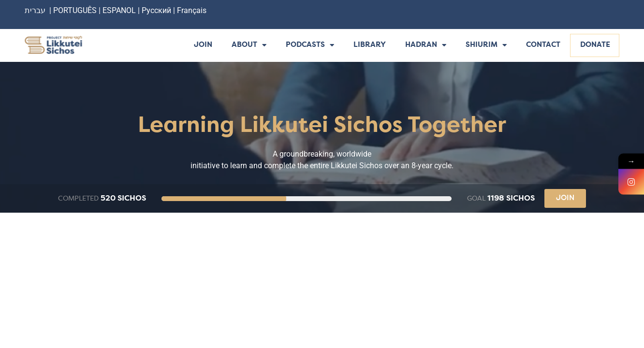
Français (192, 10)
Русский (157, 10)
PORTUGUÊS (75, 10)
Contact (543, 45)
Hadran (426, 46)
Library (370, 45)
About (249, 46)
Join (203, 45)
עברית (35, 10)
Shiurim (486, 46)
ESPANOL (119, 10)
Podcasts (310, 46)
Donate (595, 45)
